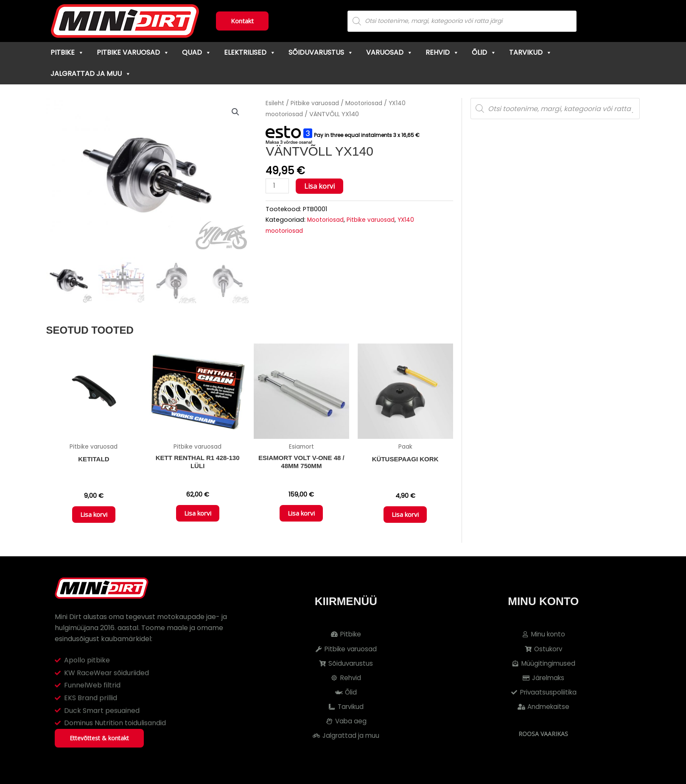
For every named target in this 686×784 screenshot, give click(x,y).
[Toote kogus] (278, 186)
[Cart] (631, 21)
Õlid (484, 52)
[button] (235, 112)
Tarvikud (531, 52)
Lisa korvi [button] (94, 519)
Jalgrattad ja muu (91, 74)
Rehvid (442, 52)
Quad (197, 52)
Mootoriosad (369, 103)
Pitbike (67, 52)
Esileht (275, 103)
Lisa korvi (321, 186)
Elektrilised (250, 52)
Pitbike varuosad (133, 52)
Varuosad (389, 52)
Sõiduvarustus (321, 52)
